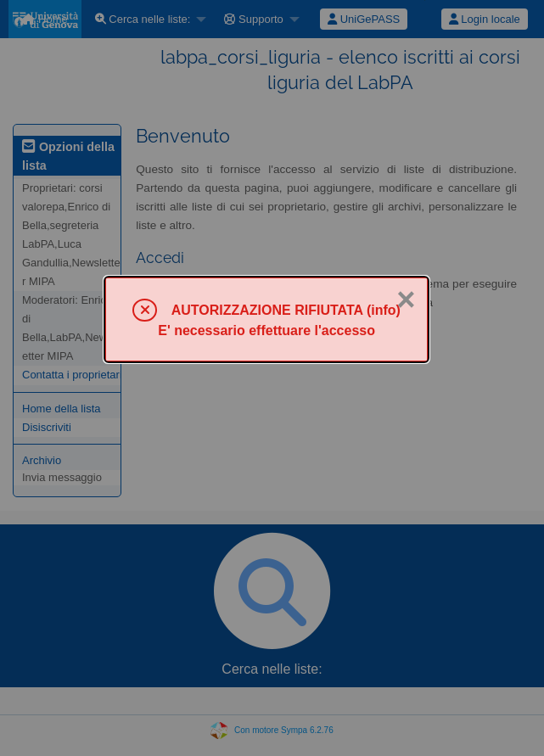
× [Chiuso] (406, 300)
